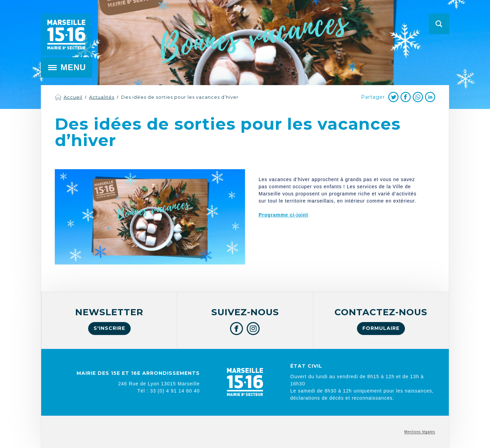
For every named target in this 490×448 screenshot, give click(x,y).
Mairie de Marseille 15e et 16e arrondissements (66, 35)
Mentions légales (420, 432)
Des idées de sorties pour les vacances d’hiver (180, 97)
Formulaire (381, 328)
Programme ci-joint (283, 215)
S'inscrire (109, 328)
